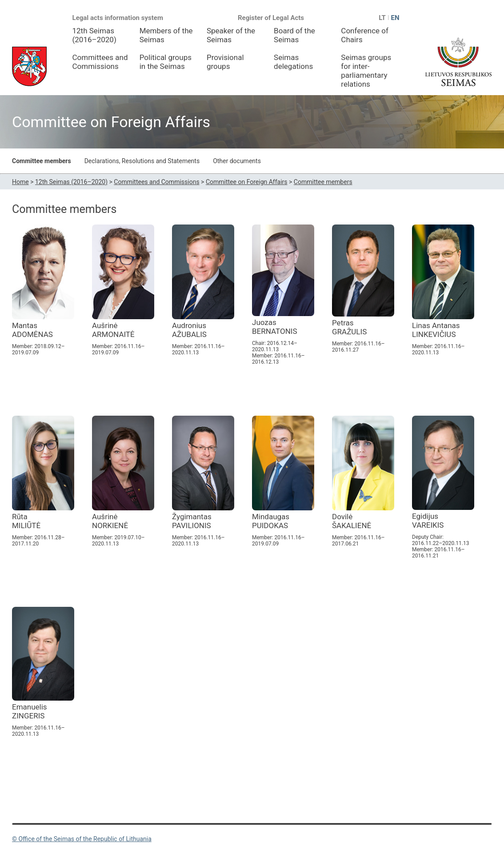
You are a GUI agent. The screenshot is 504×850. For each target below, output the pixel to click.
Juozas (274, 327)
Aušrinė (113, 330)
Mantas (32, 330)
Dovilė (352, 521)
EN (395, 18)
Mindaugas (271, 521)
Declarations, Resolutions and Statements (142, 161)
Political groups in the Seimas (166, 62)
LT (382, 18)
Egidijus (428, 521)
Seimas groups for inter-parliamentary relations (366, 71)
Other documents (237, 161)
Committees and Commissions (100, 62)
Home (20, 182)
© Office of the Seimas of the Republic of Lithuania (82, 839)
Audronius (189, 330)
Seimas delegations (293, 62)
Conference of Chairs (365, 35)
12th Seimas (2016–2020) (94, 35)
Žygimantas (192, 521)
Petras (349, 327)
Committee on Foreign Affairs (247, 182)
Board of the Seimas (294, 35)
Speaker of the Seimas (231, 35)
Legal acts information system (118, 18)
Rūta (26, 521)
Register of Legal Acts (271, 18)
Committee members (42, 161)
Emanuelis (30, 711)
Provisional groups (225, 62)
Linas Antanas (436, 330)
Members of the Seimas (166, 35)
